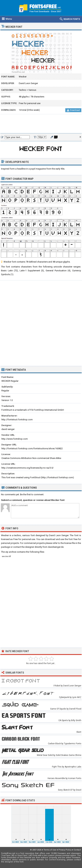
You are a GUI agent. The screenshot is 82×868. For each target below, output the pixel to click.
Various (32, 90)
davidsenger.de (56, 547)
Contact (77, 850)
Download (73, 110)
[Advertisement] (41, 124)
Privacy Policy (65, 850)
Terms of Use (50, 850)
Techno (22, 90)
